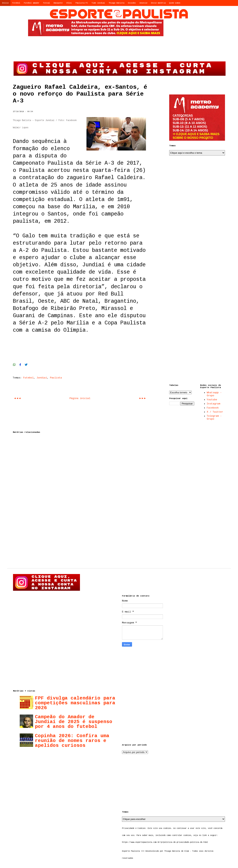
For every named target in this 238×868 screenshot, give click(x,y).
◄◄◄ (17, 398)
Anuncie (143, 3)
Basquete (58, 3)
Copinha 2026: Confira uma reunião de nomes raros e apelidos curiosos (72, 741)
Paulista (56, 378)
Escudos (132, 3)
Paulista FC (82, 3)
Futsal (46, 3)
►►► (143, 398)
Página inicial (80, 398)
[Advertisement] (188, 31)
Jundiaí (42, 378)
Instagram (213, 404)
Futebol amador (32, 3)
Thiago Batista (116, 3)
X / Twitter (215, 412)
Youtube (212, 400)
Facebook (213, 408)
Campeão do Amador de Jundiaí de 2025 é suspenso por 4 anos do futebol (74, 722)
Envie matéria (158, 3)
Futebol (16, 3)
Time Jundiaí (98, 3)
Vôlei (69, 3)
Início (5, 3)
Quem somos (175, 3)
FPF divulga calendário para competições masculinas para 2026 (75, 703)
